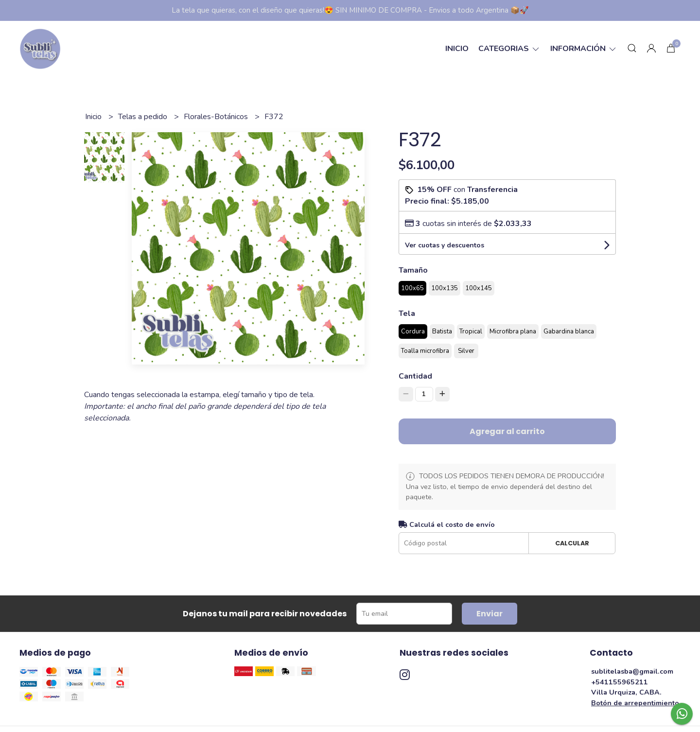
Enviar (490, 614)
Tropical (471, 331)
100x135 (445, 288)
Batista (442, 331)
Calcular (572, 543)
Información (584, 49)
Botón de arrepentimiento (635, 703)
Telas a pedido (144, 117)
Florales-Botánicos (217, 117)
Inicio (457, 49)
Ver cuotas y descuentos (445, 245)
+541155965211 (620, 682)
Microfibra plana (513, 331)
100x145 (479, 288)
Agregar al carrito (507, 431)
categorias (509, 49)
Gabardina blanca (569, 331)
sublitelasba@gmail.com (632, 671)
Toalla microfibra (425, 351)
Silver (466, 351)
